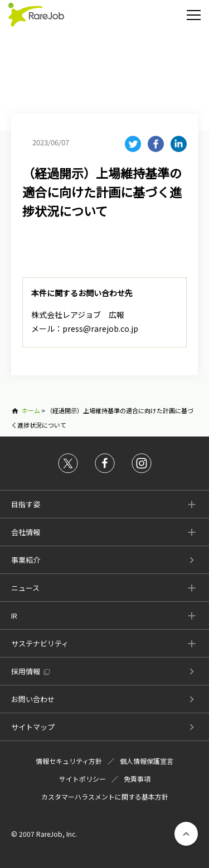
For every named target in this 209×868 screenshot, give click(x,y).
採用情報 (26, 671)
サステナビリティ (40, 643)
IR (14, 616)
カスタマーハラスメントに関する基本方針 (105, 796)
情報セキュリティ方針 (69, 761)
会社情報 (26, 532)
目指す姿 (26, 504)
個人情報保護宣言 (147, 761)
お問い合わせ (33, 699)
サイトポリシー (82, 779)
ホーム (31, 410)
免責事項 (137, 779)
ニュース (25, 588)
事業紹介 (26, 560)
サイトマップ (33, 727)
